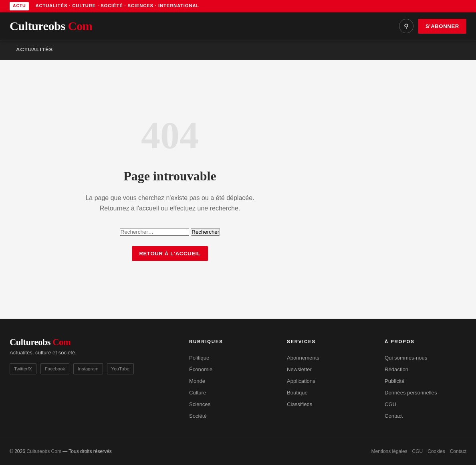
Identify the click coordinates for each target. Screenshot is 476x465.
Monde (197, 381)
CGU (390, 404)
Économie (201, 369)
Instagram (88, 369)
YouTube (120, 369)
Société (198, 416)
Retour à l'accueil (170, 254)
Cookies (436, 451)
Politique (199, 358)
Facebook (55, 369)
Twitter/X (23, 369)
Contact (394, 416)
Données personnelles (411, 393)
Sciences (200, 404)
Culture (198, 393)
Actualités (34, 50)
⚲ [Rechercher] (406, 26)
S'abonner (442, 26)
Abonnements (303, 358)
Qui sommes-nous (406, 358)
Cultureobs (51, 26)
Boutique (297, 393)
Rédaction (396, 369)
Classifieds (300, 404)
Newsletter (299, 369)
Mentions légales (389, 451)
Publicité (395, 381)
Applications (301, 381)
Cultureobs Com (44, 451)
